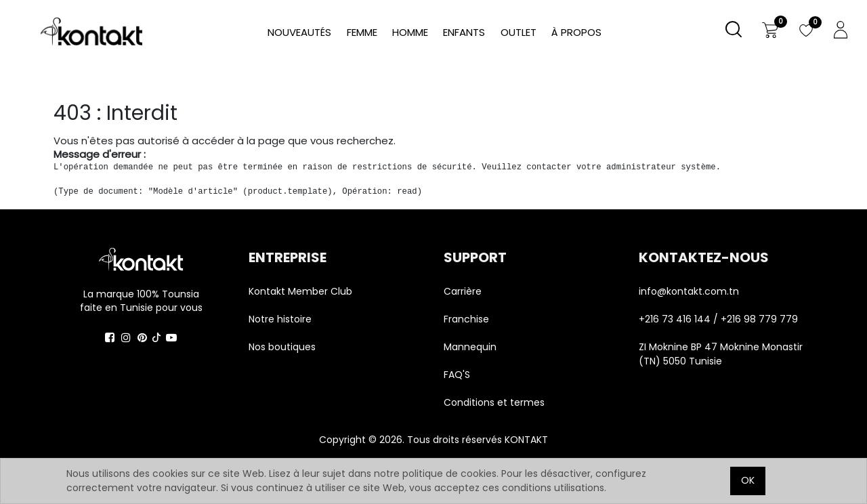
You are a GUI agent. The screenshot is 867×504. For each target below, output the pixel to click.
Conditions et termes (494, 402)
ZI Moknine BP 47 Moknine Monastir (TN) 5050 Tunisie (721, 354)
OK (748, 480)
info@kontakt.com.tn (690, 291)
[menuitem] (576, 33)
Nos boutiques (282, 347)
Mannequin (471, 347)
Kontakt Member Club (300, 291)
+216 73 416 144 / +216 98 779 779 (718, 319)
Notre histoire (280, 319)
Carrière (463, 291)
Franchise (466, 319)
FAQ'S (457, 375)
